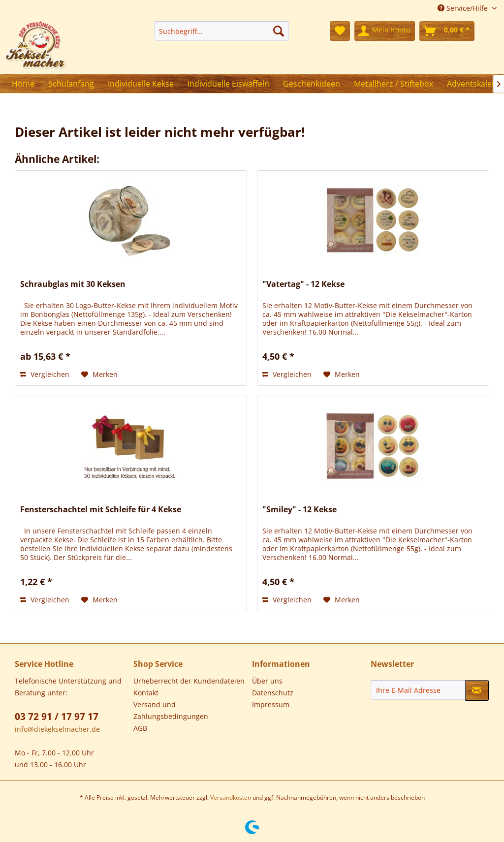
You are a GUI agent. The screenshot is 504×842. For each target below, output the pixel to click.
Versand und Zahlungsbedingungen (171, 710)
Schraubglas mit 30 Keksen (73, 284)
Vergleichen (45, 374)
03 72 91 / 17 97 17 (57, 717)
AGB (140, 728)
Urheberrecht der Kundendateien (189, 681)
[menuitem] (221, 31)
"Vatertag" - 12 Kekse (303, 284)
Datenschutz (273, 693)
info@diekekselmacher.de (57, 729)
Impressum (271, 704)
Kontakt (146, 693)
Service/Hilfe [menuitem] (464, 8)
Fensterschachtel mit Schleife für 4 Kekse (101, 510)
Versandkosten (231, 797)
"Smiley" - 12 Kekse (299, 510)
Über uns (267, 681)
